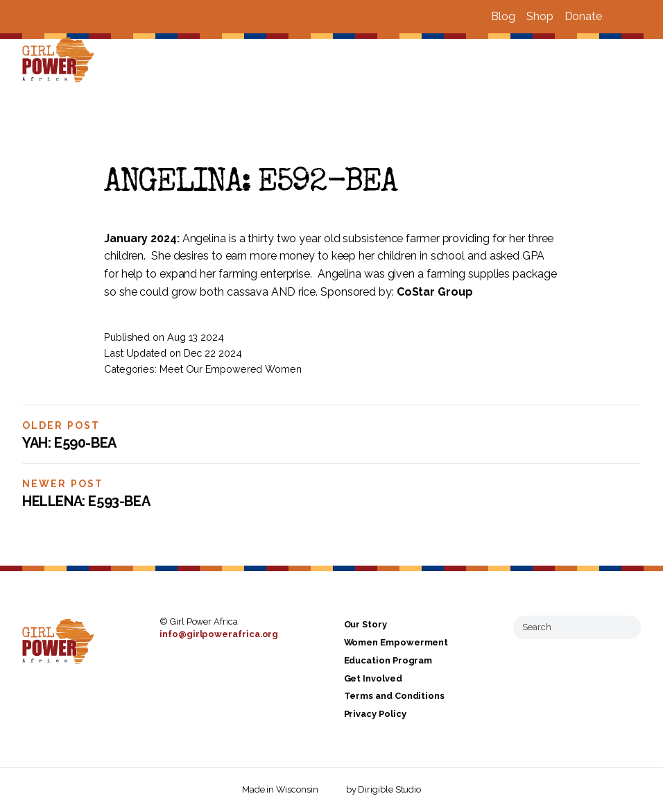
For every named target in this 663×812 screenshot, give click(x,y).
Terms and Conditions (394, 696)
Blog (503, 16)
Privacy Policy (375, 714)
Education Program (388, 660)
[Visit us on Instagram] (635, 17)
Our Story (365, 625)
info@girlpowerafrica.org (219, 634)
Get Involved (373, 678)
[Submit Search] (625, 627)
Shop (540, 16)
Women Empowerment (396, 642)
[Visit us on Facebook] (619, 17)
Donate (583, 16)
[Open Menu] (644, 61)
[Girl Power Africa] (61, 61)
